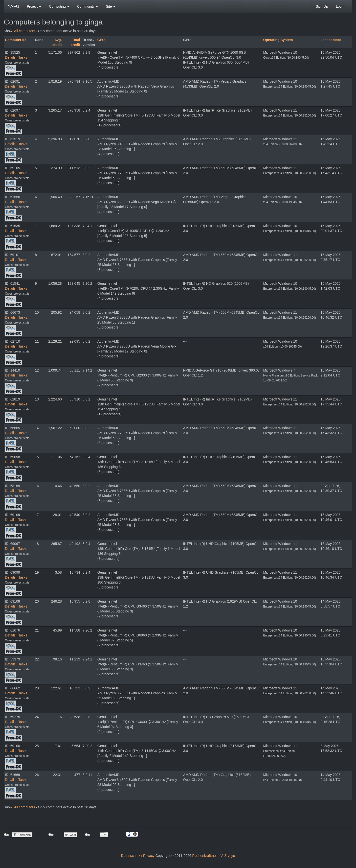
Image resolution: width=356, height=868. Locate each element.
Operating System (278, 40)
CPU (101, 40)
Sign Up (322, 6)
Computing (59, 6)
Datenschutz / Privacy (138, 856)
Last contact (331, 40)
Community (88, 6)
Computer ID (15, 40)
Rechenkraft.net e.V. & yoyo (214, 856)
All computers (25, 31)
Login (340, 6)
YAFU (13, 6)
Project (34, 6)
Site (111, 6)
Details (10, 57)
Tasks (23, 57)
